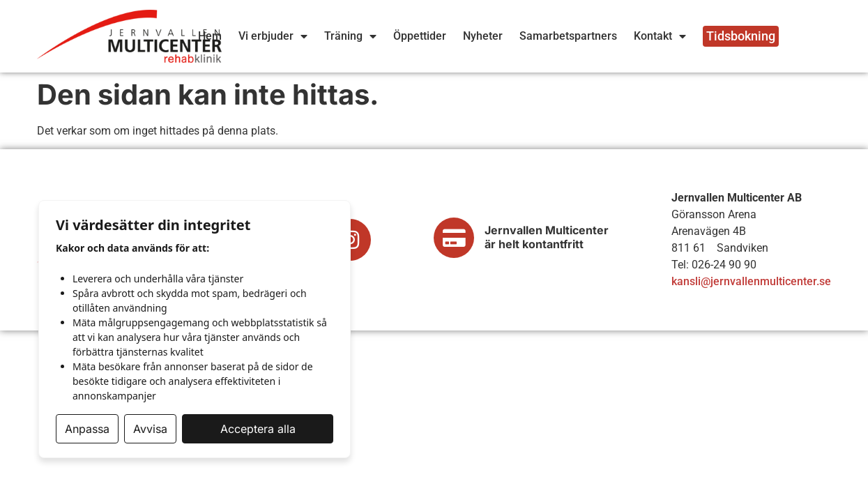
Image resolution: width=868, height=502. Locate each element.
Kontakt (660, 36)
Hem (210, 36)
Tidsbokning (741, 36)
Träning (350, 36)
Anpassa (87, 429)
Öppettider (420, 36)
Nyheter (483, 36)
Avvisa (150, 429)
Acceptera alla (258, 429)
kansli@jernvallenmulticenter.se (751, 281)
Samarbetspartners (568, 36)
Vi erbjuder (273, 36)
